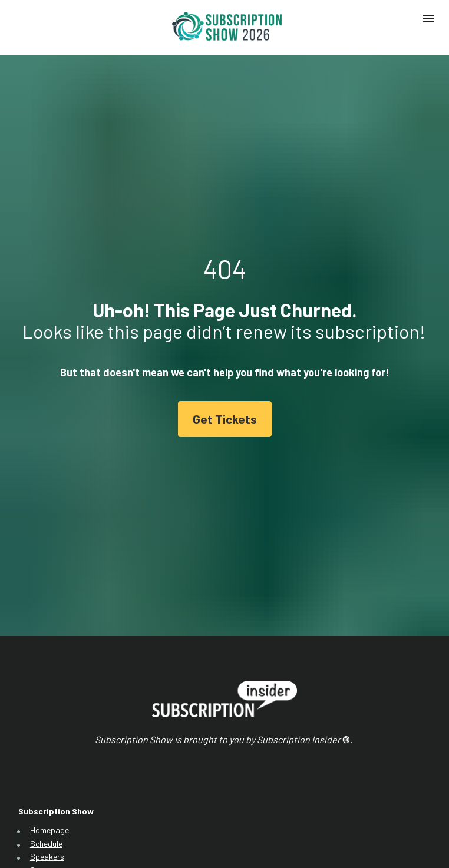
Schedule (46, 765)
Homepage (49, 752)
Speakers (47, 779)
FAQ (37, 805)
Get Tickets (225, 380)
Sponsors (47, 792)
